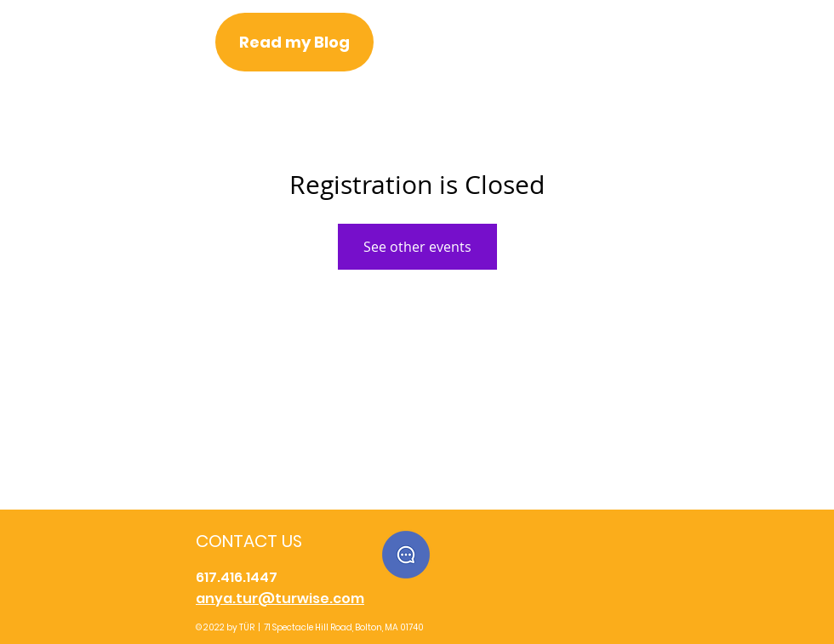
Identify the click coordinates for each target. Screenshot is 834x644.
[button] (406, 555)
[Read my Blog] (294, 42)
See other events (417, 247)
